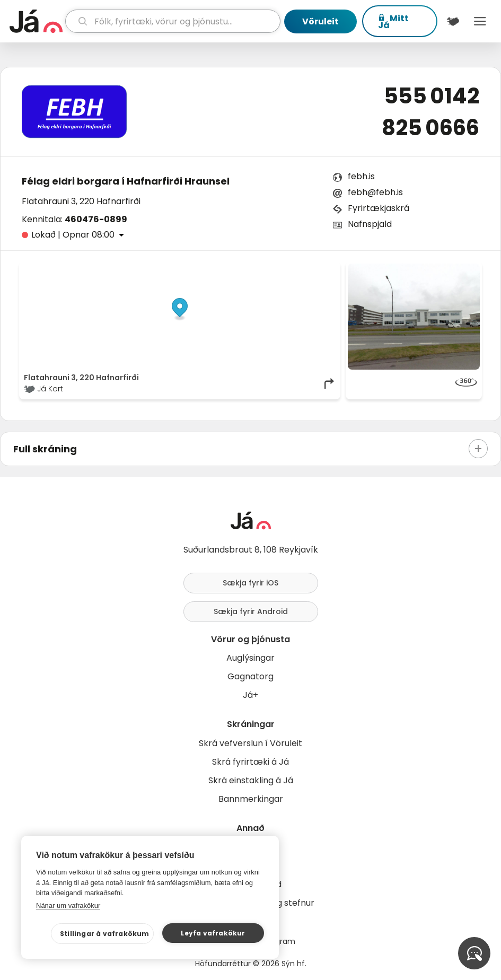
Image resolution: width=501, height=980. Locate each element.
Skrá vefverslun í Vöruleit (250, 743)
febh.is (361, 176)
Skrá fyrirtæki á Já (250, 762)
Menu (480, 21)
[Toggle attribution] (327, 275)
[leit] (173, 21)
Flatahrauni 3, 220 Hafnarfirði (81, 201)
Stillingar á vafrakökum (105, 934)
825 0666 (430, 128)
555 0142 (432, 96)
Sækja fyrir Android (251, 611)
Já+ (250, 695)
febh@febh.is (375, 192)
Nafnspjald (370, 224)
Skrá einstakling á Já (251, 780)
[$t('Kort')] (453, 21)
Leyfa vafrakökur (213, 933)
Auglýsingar (250, 658)
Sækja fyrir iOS (250, 583)
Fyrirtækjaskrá (379, 208)
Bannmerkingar (251, 799)
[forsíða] (36, 21)
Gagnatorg (250, 676)
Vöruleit (320, 21)
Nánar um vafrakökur (68, 905)
